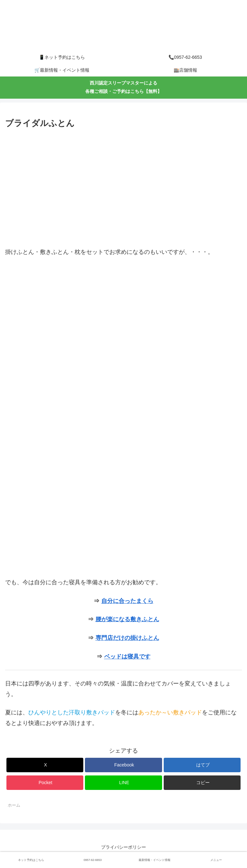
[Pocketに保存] (45, 783)
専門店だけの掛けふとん (127, 638)
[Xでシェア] (45, 765)
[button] (202, 783)
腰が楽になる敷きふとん (127, 619)
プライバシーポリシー (123, 847)
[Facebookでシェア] (123, 765)
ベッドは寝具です (127, 657)
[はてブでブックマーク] (202, 765)
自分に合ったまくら (127, 601)
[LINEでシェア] (123, 783)
